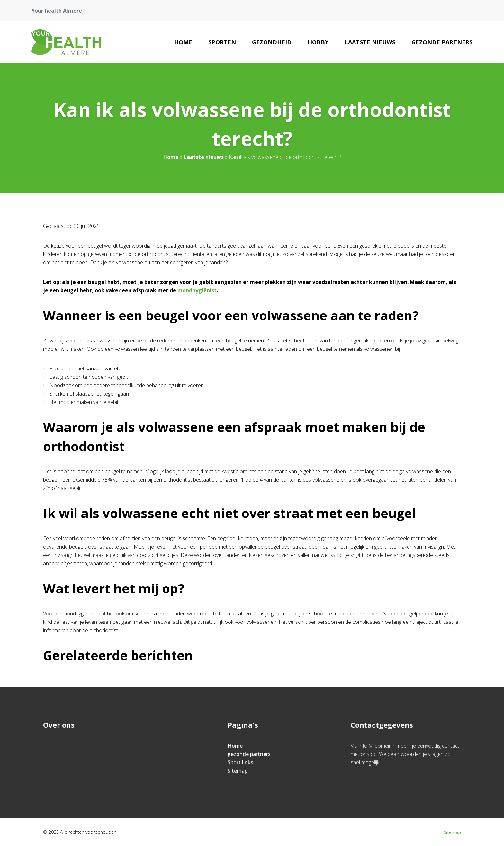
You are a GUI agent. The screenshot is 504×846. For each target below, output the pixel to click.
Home (183, 42)
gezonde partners (442, 42)
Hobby (318, 42)
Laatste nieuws (370, 42)
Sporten (222, 42)
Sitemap (238, 771)
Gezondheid (272, 42)
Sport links (240, 762)
